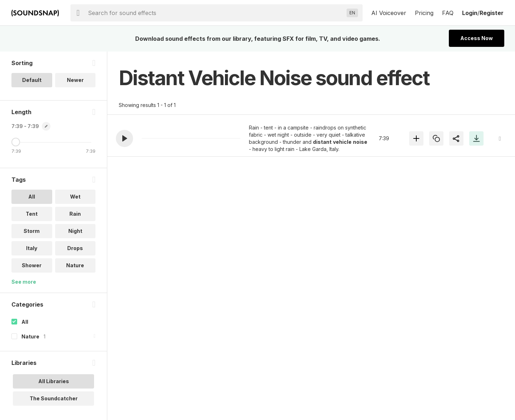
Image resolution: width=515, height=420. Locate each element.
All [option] (32, 197)
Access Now (477, 38)
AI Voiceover (389, 13)
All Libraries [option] (54, 381)
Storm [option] (32, 231)
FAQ (448, 13)
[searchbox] (216, 13)
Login (470, 13)
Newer (75, 80)
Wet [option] (75, 197)
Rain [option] (75, 214)
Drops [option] (75, 248)
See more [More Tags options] (24, 282)
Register (492, 13)
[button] (124, 138)
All (25, 322)
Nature (30, 336)
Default (32, 80)
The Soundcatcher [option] (54, 398)
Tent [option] (32, 214)
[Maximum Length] (16, 142)
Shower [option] (32, 265)
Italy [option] (32, 248)
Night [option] (75, 231)
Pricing (424, 13)
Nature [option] (75, 265)
